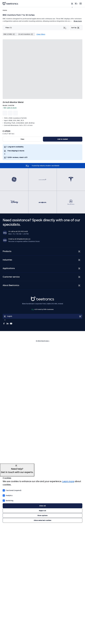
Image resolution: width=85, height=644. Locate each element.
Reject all (42, 511)
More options (42, 515)
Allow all (42, 506)
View (22, 139)
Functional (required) (12, 490)
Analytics (8, 495)
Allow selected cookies (42, 520)
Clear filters (41, 34)
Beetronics (35, 298)
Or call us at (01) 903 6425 (18, 231)
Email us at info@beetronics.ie (19, 239)
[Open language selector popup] (42, 316)
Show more (78, 21)
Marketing (8, 500)
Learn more (68, 481)
